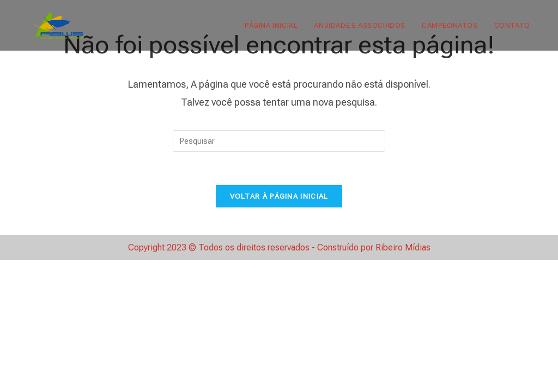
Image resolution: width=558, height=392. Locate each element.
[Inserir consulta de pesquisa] (279, 141)
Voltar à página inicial (279, 196)
